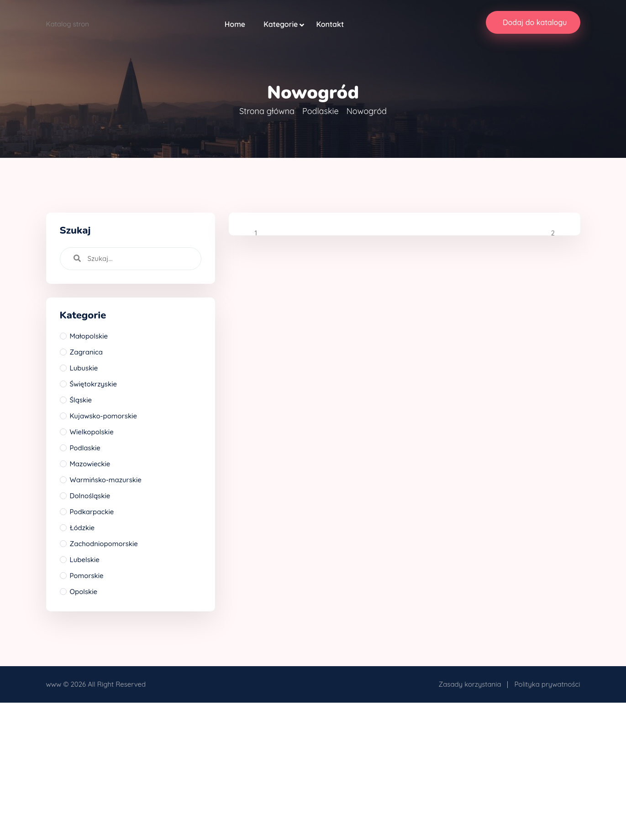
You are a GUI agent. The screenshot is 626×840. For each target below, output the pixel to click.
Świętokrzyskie (94, 384)
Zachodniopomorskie (104, 544)
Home (235, 24)
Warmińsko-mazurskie (106, 480)
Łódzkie (82, 528)
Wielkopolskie (92, 432)
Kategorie (281, 24)
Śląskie (81, 400)
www (54, 684)
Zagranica (86, 352)
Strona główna (267, 111)
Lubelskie (85, 560)
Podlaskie (320, 111)
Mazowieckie (90, 464)
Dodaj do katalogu (535, 22)
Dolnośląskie (90, 496)
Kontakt (330, 24)
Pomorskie (87, 576)
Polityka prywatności (547, 684)
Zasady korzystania (470, 684)
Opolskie (84, 592)
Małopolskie (89, 336)
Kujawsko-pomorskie (104, 416)
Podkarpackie (92, 512)
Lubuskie (84, 368)
